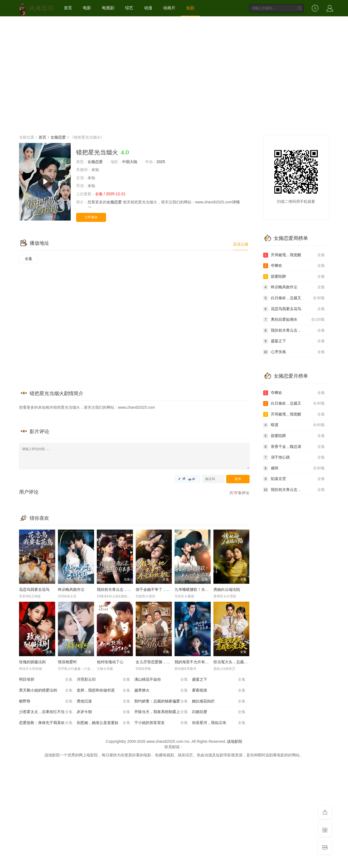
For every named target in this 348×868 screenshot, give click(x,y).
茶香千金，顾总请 (294, 447)
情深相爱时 (67, 662)
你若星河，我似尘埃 (219, 723)
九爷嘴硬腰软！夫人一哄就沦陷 (201, 589)
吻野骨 (46, 701)
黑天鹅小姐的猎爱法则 (46, 690)
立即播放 (91, 217)
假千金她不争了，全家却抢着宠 (162, 589)
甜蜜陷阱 (294, 277)
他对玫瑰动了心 (110, 662)
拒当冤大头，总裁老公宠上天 (238, 662)
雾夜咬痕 (219, 690)
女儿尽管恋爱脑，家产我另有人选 (164, 662)
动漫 (148, 8)
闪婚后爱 (219, 712)
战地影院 (235, 741)
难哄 (294, 468)
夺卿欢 (294, 266)
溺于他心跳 (294, 457)
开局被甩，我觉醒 (294, 255)
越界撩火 (161, 690)
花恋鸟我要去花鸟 (34, 589)
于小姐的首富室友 (161, 723)
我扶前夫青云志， (294, 331)
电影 (87, 8)
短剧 (190, 8)
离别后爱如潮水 (294, 320)
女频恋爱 (58, 137)
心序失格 (294, 352)
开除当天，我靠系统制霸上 (161, 712)
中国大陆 (130, 162)
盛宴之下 (219, 680)
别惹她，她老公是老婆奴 (103, 723)
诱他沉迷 (103, 701)
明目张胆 (46, 680)
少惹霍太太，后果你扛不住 (46, 712)
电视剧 (108, 8)
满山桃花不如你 (161, 680)
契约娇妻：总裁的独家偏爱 (161, 701)
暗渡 (294, 425)
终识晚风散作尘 (71, 589)
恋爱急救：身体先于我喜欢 (46, 723)
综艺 (129, 8)
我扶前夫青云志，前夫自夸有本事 (125, 589)
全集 (29, 259)
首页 (68, 8)
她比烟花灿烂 (219, 701)
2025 (161, 162)
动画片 (169, 8)
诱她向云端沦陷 (227, 589)
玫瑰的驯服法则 (32, 662)
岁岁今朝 (103, 712)
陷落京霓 (294, 479)
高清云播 (241, 244)
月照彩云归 (103, 680)
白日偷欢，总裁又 (294, 298)
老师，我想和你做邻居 (103, 690)
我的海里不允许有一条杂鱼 (197, 662)
